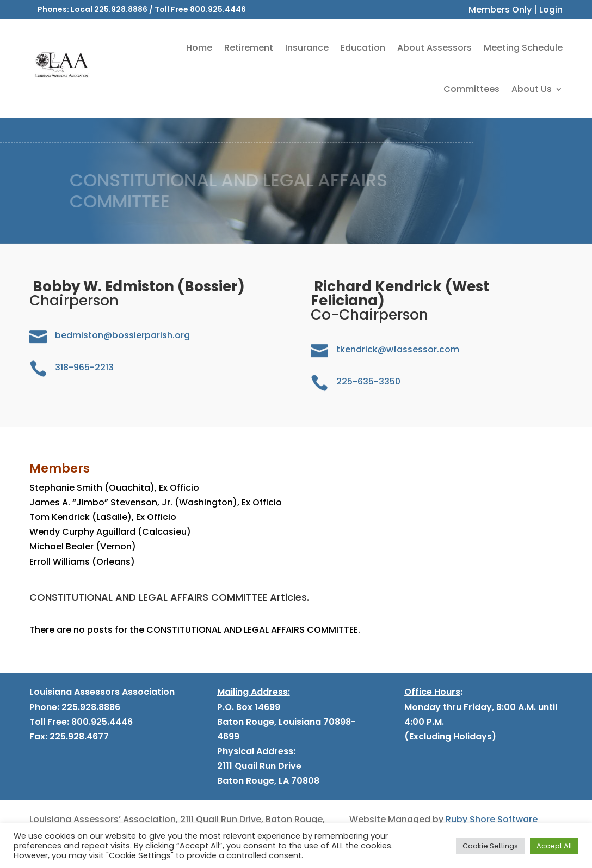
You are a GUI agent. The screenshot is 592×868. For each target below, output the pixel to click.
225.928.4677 (78, 736)
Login (551, 10)
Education (363, 48)
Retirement (249, 48)
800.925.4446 (218, 9)
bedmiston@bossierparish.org (122, 335)
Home (199, 48)
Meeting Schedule (523, 48)
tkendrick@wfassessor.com (398, 349)
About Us (532, 89)
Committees (471, 89)
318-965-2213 (84, 367)
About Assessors (434, 48)
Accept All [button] (554, 846)
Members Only (500, 10)
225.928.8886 (121, 9)
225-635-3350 (368, 381)
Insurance (307, 48)
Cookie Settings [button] (490, 846)
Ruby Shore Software (492, 819)
